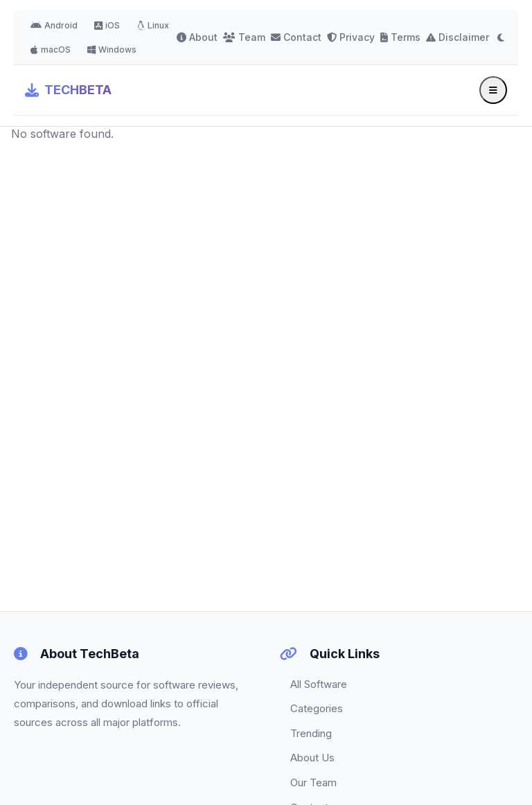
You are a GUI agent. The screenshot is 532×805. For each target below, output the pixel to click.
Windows (112, 50)
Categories (317, 708)
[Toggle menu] (493, 90)
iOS (107, 25)
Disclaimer (458, 37)
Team (244, 37)
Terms (400, 37)
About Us (312, 758)
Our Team (313, 782)
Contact (296, 37)
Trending (311, 733)
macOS (51, 50)
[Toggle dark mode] (501, 37)
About (197, 37)
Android (54, 25)
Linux (153, 25)
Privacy (351, 37)
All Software (319, 684)
